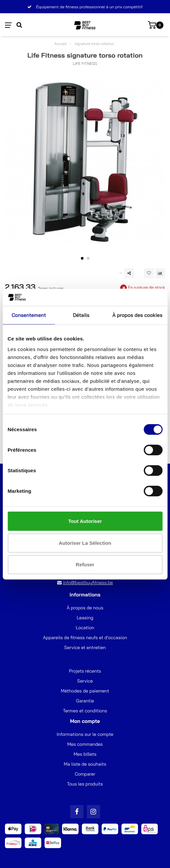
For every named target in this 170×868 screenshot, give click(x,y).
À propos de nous (85, 608)
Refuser (85, 564)
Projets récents (85, 671)
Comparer (85, 774)
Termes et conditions (85, 711)
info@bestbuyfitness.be (88, 583)
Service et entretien (85, 647)
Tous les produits (85, 784)
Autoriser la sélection (85, 543)
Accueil (61, 44)
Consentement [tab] (29, 315)
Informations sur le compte (85, 734)
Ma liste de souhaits (85, 764)
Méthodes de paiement (85, 691)
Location (85, 628)
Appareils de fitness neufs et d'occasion (85, 638)
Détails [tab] (81, 315)
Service (85, 681)
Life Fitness (85, 63)
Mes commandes (85, 744)
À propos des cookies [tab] (137, 315)
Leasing (85, 618)
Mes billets (85, 754)
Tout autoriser (85, 521)
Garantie (85, 701)
